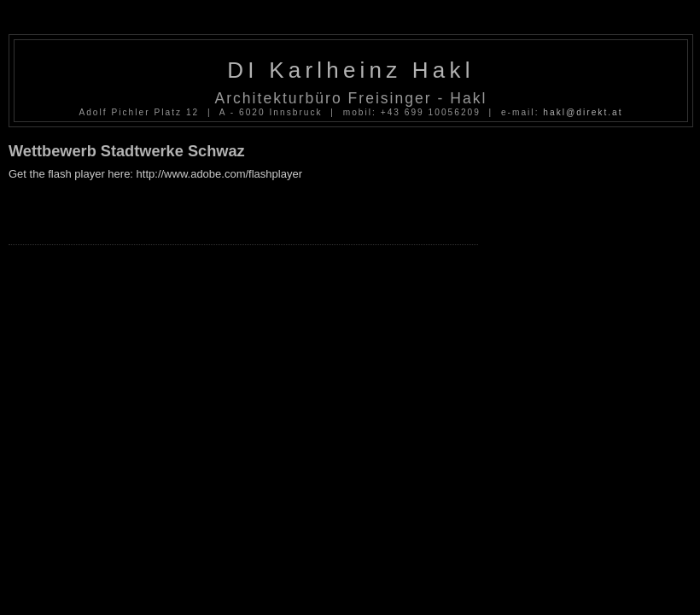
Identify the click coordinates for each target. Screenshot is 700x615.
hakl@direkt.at (583, 112)
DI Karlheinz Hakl (350, 70)
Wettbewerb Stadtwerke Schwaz (127, 151)
